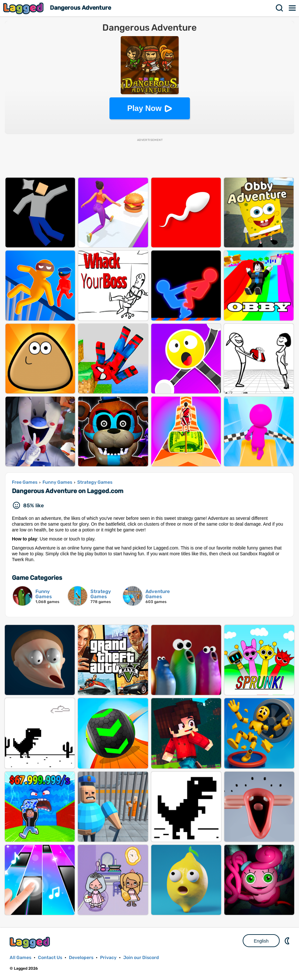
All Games (20, 958)
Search (280, 8)
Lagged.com (31, 942)
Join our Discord (141, 958)
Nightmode (288, 941)
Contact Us (50, 958)
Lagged (24, 8)
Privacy (108, 958)
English (261, 941)
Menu (293, 8)
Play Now (144, 108)
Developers (81, 958)
